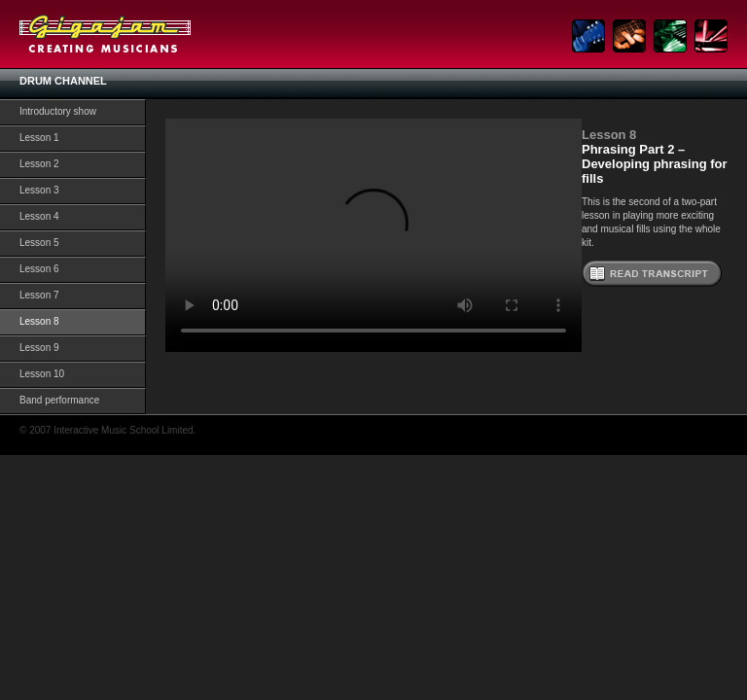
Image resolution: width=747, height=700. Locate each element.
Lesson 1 (39, 138)
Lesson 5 (39, 243)
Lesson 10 (42, 374)
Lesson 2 (39, 164)
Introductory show (58, 111)
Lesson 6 (39, 269)
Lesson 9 (39, 348)
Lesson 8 (39, 321)
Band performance (59, 400)
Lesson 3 (39, 190)
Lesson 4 (39, 216)
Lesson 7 (39, 295)
